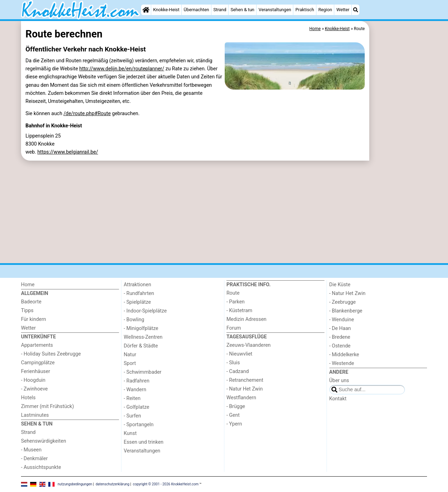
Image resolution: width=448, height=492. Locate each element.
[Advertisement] (399, 182)
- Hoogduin (33, 380)
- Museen (31, 450)
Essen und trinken (144, 442)
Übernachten (196, 10)
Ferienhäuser (36, 371)
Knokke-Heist (166, 10)
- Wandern (135, 390)
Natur (130, 355)
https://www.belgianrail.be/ (68, 152)
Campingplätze (38, 363)
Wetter (343, 10)
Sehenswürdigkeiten (44, 441)
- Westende (342, 363)
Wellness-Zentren (143, 337)
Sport (130, 363)
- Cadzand (238, 371)
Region (325, 10)
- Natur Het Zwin (245, 389)
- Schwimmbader (143, 372)
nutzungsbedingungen (75, 484)
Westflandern (241, 398)
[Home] (146, 10)
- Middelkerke (344, 355)
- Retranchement (245, 380)
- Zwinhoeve (34, 389)
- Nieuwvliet (239, 354)
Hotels (28, 398)
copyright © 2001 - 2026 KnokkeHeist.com (166, 484)
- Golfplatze (137, 407)
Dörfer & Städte (141, 346)
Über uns (339, 381)
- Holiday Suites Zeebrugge (51, 354)
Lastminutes (35, 415)
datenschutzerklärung (112, 484)
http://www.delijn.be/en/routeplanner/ (122, 69)
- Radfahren (137, 381)
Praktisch (305, 10)
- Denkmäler (34, 459)
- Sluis (233, 363)
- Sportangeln (139, 425)
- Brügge (236, 406)
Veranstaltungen (275, 10)
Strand (220, 10)
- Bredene (340, 337)
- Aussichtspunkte (41, 467)
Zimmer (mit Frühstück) (47, 406)
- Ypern (234, 424)
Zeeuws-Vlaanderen (248, 345)
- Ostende (340, 346)
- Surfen (132, 416)
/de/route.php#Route (87, 114)
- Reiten (132, 398)
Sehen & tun (243, 10)
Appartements (37, 345)
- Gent (233, 415)
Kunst (130, 433)
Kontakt (338, 399)
